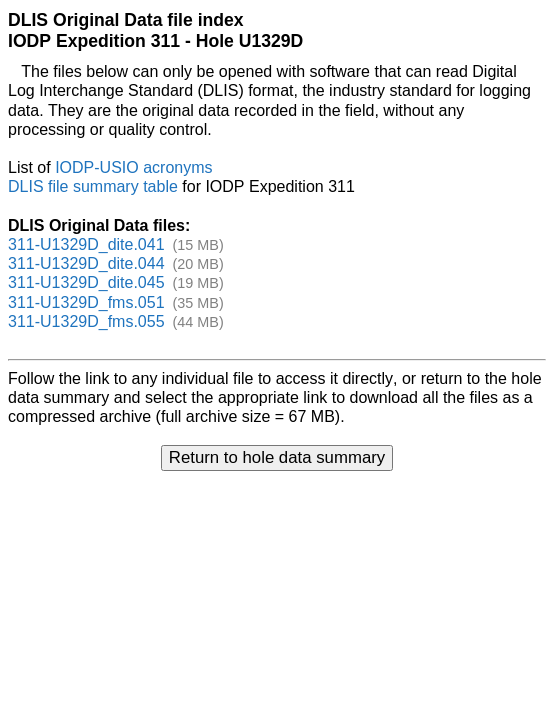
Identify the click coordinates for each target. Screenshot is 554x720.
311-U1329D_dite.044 (86, 263)
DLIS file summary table (93, 186)
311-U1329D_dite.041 (86, 244)
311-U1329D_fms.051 (86, 302)
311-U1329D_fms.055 (86, 321)
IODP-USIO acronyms (133, 167)
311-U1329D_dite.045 (86, 282)
